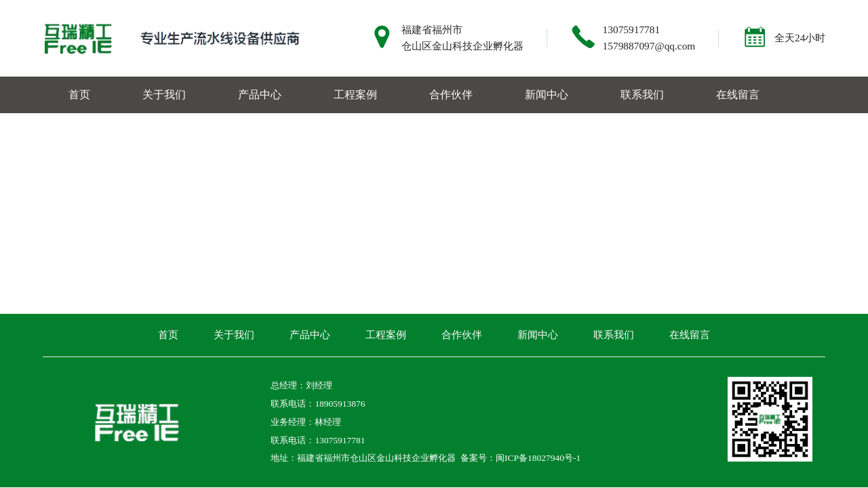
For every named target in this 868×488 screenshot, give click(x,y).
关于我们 (164, 95)
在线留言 (738, 95)
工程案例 (355, 95)
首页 (79, 95)
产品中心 (260, 95)
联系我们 (642, 95)
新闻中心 (547, 95)
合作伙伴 (451, 95)
